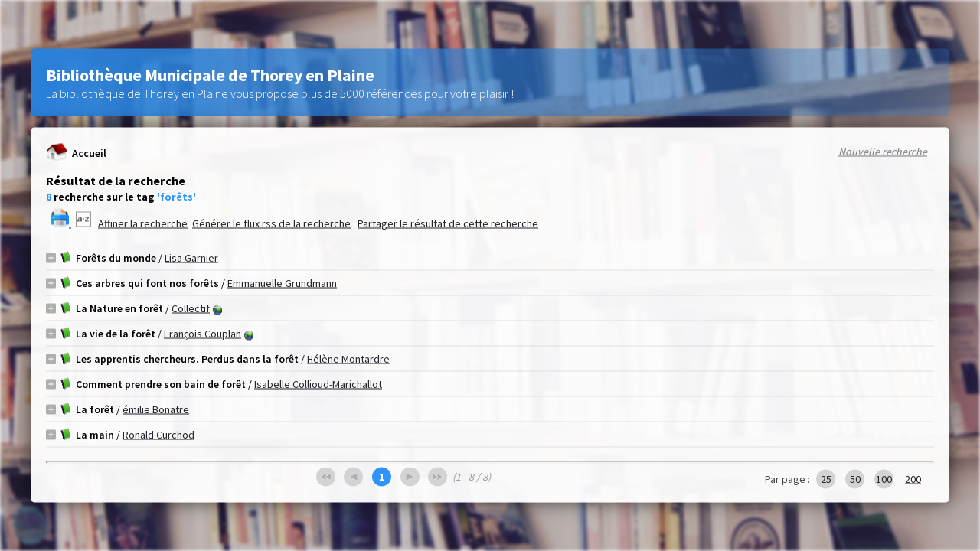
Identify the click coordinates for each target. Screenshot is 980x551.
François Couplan (203, 334)
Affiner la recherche (143, 223)
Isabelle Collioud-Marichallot (318, 384)
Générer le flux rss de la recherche (271, 223)
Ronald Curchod (158, 435)
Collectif (191, 308)
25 (826, 479)
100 (884, 479)
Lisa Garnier (191, 258)
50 (855, 479)
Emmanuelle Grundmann (282, 283)
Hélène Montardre (348, 359)
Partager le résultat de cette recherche (448, 223)
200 (913, 479)
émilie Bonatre (156, 409)
